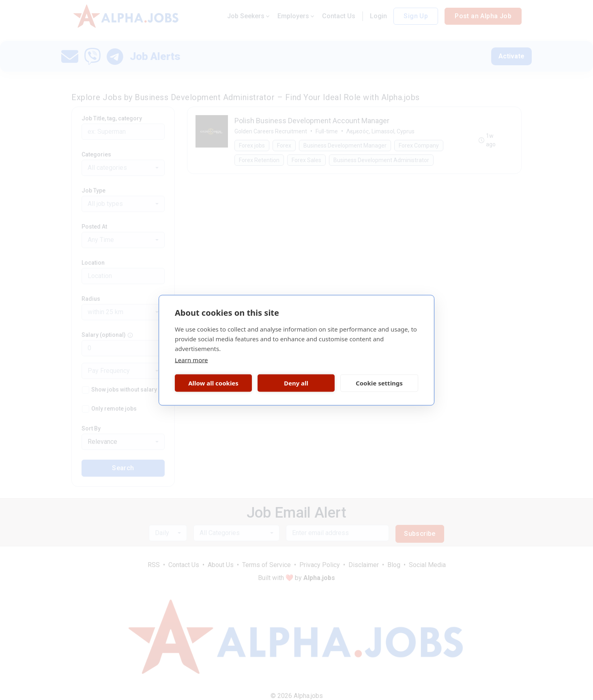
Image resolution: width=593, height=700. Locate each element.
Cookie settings (379, 383)
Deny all (296, 383)
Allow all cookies (213, 383)
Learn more (191, 360)
